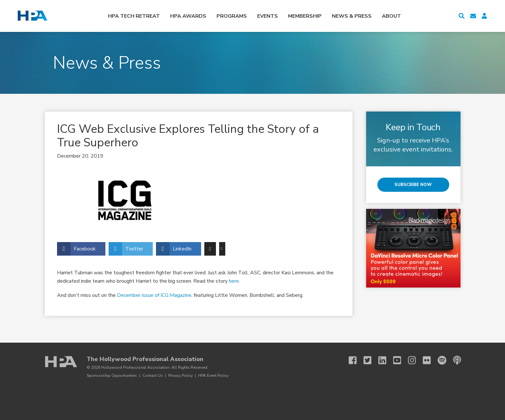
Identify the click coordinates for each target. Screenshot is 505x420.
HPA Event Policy (213, 376)
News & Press (352, 16)
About (391, 16)
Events (267, 16)
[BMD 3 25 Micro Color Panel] (413, 248)
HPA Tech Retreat (134, 16)
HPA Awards (188, 16)
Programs (232, 16)
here (234, 281)
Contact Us (153, 376)
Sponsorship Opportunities (112, 376)
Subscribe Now (413, 185)
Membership (305, 16)
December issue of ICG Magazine (154, 295)
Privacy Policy (180, 376)
